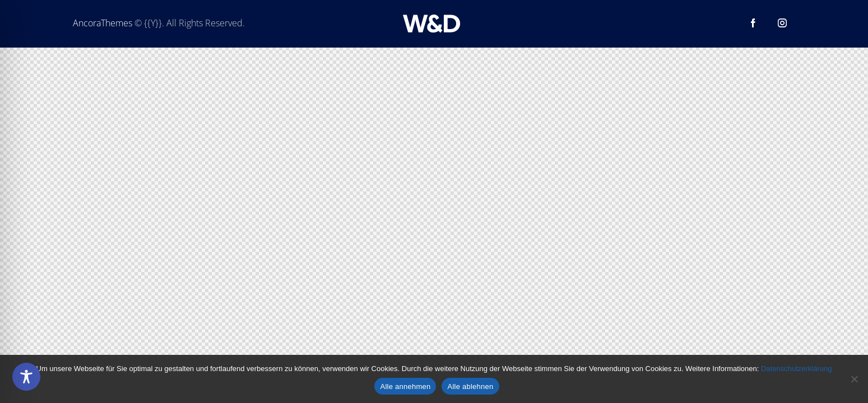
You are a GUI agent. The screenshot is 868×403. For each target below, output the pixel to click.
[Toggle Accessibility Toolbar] (26, 377)
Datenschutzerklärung (796, 369)
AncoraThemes (103, 23)
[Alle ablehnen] (854, 379)
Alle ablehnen (470, 386)
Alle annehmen (405, 386)
